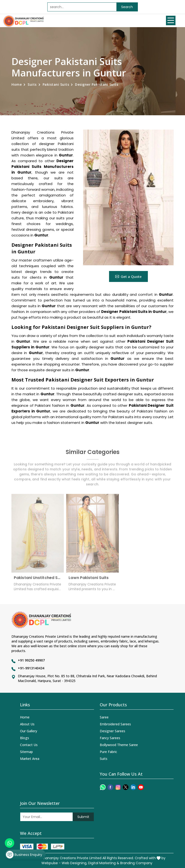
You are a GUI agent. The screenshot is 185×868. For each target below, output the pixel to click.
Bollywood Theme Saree (119, 745)
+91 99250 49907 (31, 660)
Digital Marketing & (104, 863)
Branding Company (136, 863)
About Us (27, 724)
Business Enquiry (24, 855)
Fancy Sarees (110, 738)
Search (127, 7)
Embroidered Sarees (115, 724)
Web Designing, (74, 863)
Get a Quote (128, 276)
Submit (83, 817)
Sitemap (26, 752)
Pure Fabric (108, 752)
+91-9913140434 (31, 668)
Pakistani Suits (56, 84)
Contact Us (29, 745)
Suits (32, 84)
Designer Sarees (112, 731)
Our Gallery (29, 731)
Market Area (30, 759)
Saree (104, 717)
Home (17, 84)
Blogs (25, 738)
